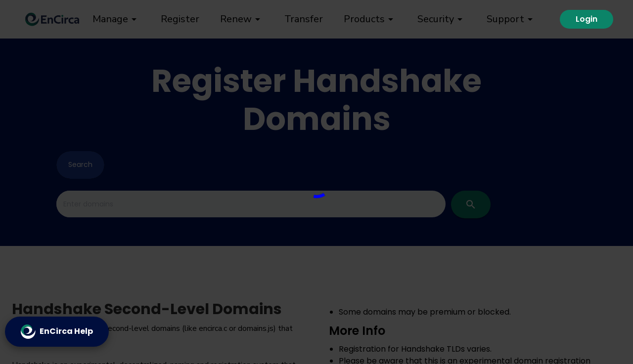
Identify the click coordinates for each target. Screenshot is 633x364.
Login (587, 19)
